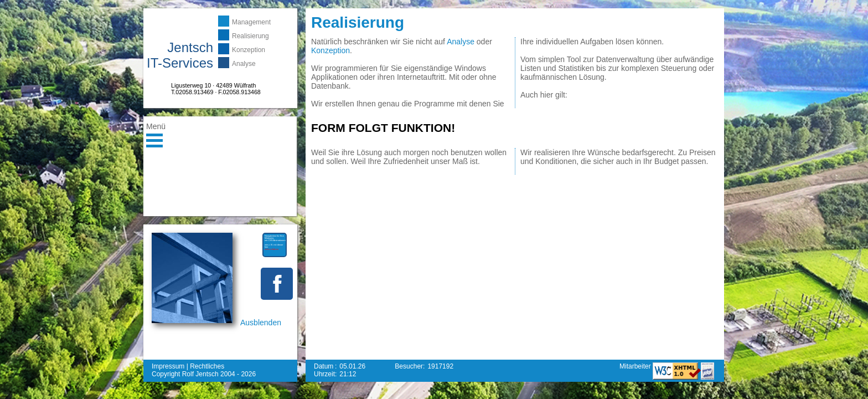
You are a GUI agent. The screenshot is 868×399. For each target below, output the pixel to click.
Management (251, 22)
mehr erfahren (272, 249)
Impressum (168, 366)
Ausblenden (261, 323)
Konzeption (249, 50)
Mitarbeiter (636, 366)
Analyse (244, 64)
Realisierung (250, 36)
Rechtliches (207, 366)
